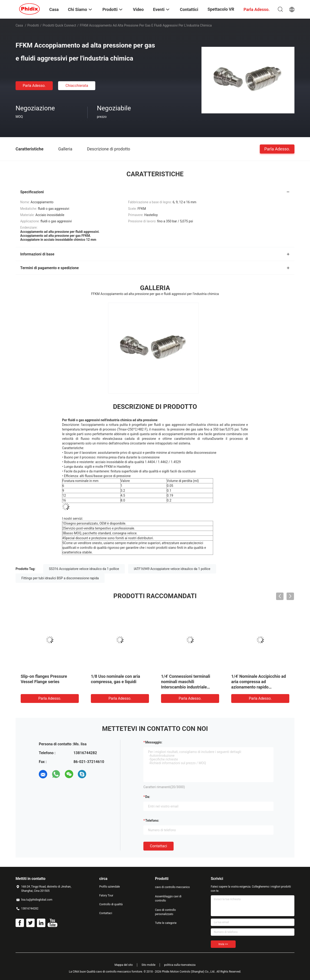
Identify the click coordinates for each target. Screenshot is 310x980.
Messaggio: (154, 742)
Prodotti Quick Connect (59, 25)
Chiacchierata (77, 86)
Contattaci (158, 846)
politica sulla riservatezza (180, 965)
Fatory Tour (106, 895)
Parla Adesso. (34, 86)
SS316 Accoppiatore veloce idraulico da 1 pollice (84, 569)
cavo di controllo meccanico (172, 887)
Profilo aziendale (110, 887)
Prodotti (33, 25)
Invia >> (223, 944)
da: (148, 797)
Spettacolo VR (221, 9)
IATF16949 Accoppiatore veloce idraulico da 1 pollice (172, 569)
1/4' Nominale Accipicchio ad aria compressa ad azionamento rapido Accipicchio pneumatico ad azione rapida (259, 687)
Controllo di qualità (111, 904)
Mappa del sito (124, 965)
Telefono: (152, 821)
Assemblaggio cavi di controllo (168, 899)
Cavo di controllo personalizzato (165, 912)
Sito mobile (148, 965)
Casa (19, 25)
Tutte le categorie (166, 923)
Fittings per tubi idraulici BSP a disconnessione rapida (60, 578)
